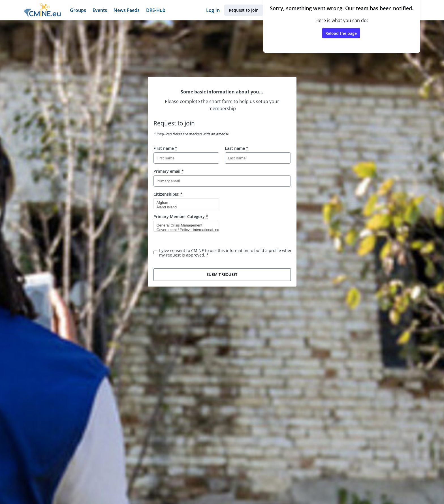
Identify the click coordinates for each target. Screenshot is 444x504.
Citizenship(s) (168, 194)
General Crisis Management (184, 225)
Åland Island (184, 207)
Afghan (184, 203)
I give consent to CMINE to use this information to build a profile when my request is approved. (226, 253)
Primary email (169, 171)
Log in (213, 10)
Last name (237, 148)
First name (165, 148)
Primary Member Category (181, 216)
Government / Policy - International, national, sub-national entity (184, 230)
